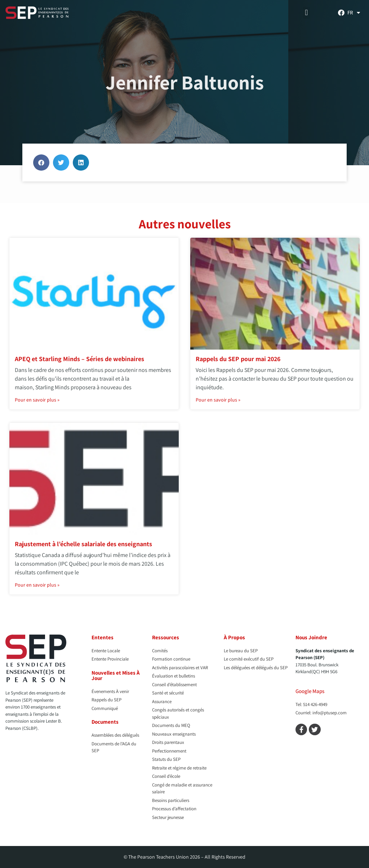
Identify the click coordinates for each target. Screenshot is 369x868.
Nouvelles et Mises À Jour (116, 675)
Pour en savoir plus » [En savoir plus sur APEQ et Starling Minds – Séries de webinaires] (37, 400)
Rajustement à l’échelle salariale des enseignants (83, 544)
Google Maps (310, 691)
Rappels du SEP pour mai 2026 (238, 359)
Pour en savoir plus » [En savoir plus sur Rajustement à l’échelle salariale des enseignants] (37, 585)
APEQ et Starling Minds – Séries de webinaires (79, 359)
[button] (306, 13)
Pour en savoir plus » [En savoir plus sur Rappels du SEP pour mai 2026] (218, 400)
